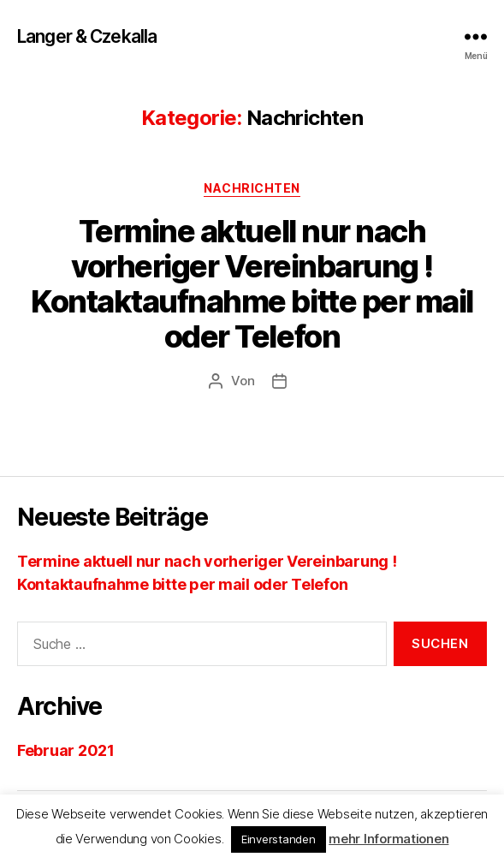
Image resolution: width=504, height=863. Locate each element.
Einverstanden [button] (279, 839)
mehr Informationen (388, 839)
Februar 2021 (66, 750)
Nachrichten (252, 188)
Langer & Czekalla (87, 36)
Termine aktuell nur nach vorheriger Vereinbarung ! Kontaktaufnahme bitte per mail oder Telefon (252, 284)
